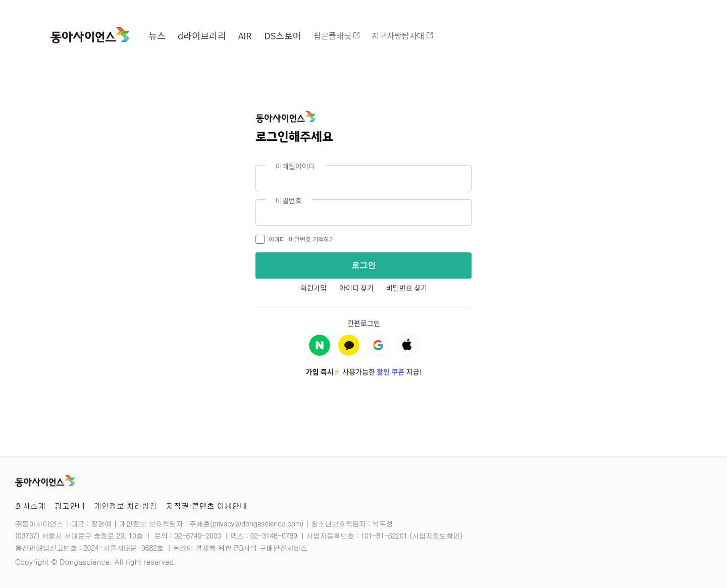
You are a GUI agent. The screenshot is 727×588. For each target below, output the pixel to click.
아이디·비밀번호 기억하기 (295, 239)
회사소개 (30, 505)
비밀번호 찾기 (407, 288)
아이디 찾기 (356, 288)
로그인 (363, 265)
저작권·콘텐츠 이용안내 (207, 505)
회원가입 (314, 288)
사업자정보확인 (436, 536)
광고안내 (70, 505)
